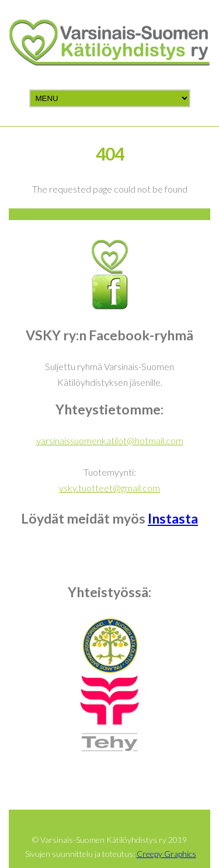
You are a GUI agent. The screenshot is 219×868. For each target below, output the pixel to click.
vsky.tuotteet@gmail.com (109, 488)
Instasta (173, 518)
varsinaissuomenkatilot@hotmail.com (110, 440)
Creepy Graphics (166, 854)
